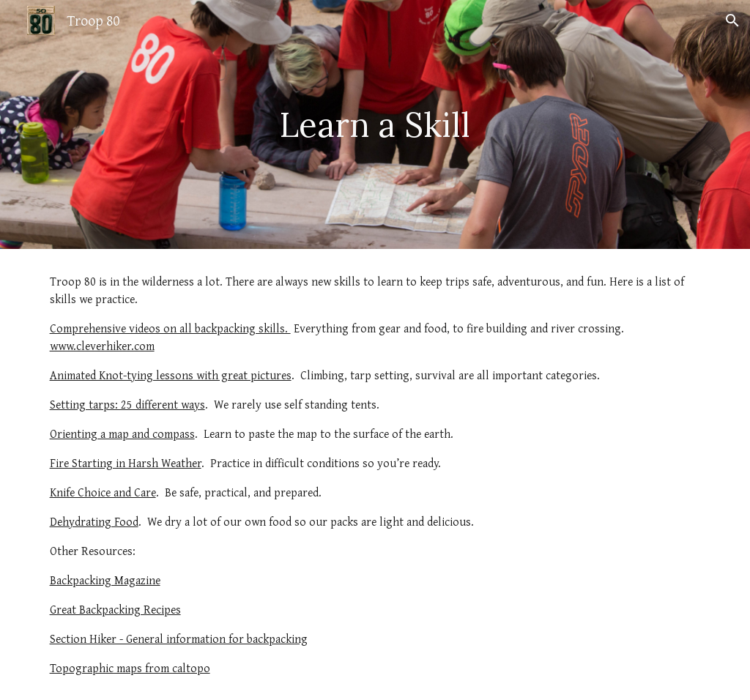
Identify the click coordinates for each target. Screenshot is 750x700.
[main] (375, 125)
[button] (732, 21)
